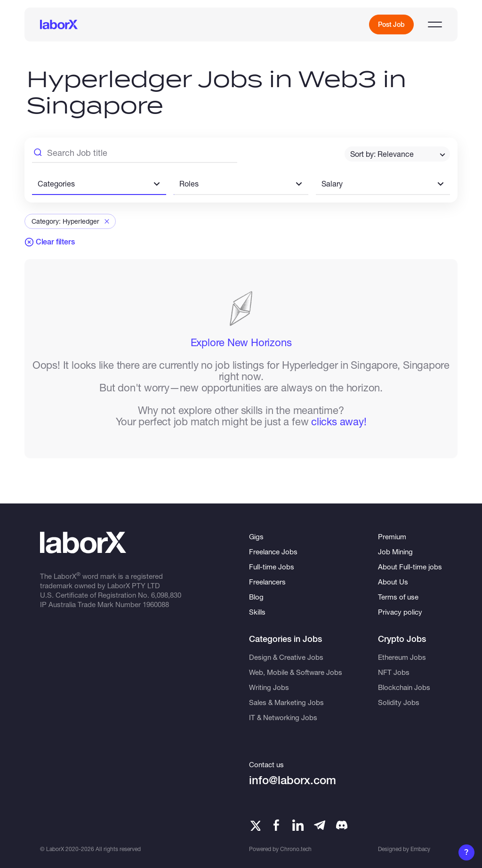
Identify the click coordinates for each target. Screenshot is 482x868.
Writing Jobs (269, 687)
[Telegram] (320, 825)
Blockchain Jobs (404, 687)
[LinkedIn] (298, 825)
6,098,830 (166, 595)
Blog (256, 597)
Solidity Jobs (399, 702)
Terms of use (398, 597)
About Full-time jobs (410, 567)
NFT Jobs (394, 672)
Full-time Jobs (272, 567)
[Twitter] (255, 825)
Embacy (420, 849)
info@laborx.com (293, 780)
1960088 (156, 604)
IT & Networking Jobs (283, 717)
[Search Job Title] (135, 154)
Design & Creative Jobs (286, 657)
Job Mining (395, 552)
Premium (392, 536)
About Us (393, 582)
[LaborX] (59, 24)
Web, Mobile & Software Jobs (296, 672)
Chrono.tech (296, 849)
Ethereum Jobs (402, 657)
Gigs (256, 536)
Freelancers (267, 582)
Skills (257, 612)
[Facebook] (276, 825)
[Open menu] (435, 24)
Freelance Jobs (273, 552)
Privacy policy (400, 612)
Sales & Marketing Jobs (286, 702)
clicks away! (339, 422)
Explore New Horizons (241, 342)
